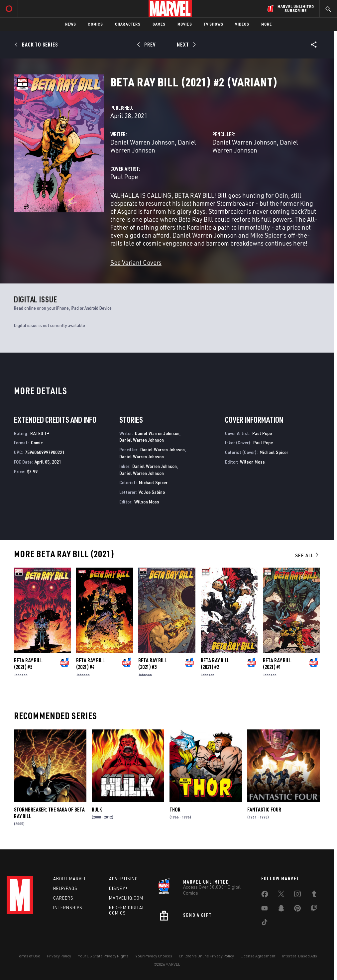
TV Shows (214, 24)
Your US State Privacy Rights (103, 956)
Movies (185, 24)
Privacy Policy (59, 956)
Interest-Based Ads (300, 956)
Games (159, 24)
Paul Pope (124, 177)
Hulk (97, 810)
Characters (128, 24)
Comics (95, 24)
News (71, 24)
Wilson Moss (147, 502)
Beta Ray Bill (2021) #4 (90, 664)
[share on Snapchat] (281, 910)
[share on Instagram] (297, 895)
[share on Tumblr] (314, 895)
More (267, 24)
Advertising (123, 879)
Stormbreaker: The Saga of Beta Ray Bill (49, 813)
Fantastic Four (264, 810)
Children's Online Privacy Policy (206, 956)
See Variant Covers (136, 262)
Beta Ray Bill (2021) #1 (277, 664)
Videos (242, 24)
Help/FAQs (65, 888)
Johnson (21, 675)
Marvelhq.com (126, 898)
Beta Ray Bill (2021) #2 (215, 664)
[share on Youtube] (265, 910)
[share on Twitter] (281, 895)
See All (307, 555)
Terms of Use (29, 956)
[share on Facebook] (265, 896)
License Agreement (258, 956)
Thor (175, 810)
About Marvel (70, 879)
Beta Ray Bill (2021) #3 (153, 664)
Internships (68, 908)
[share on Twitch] (314, 910)
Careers (63, 898)
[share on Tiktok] (265, 924)
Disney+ (118, 888)
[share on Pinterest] (297, 910)
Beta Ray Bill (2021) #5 (28, 664)
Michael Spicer (153, 482)
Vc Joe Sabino (152, 492)
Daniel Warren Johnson (143, 142)
